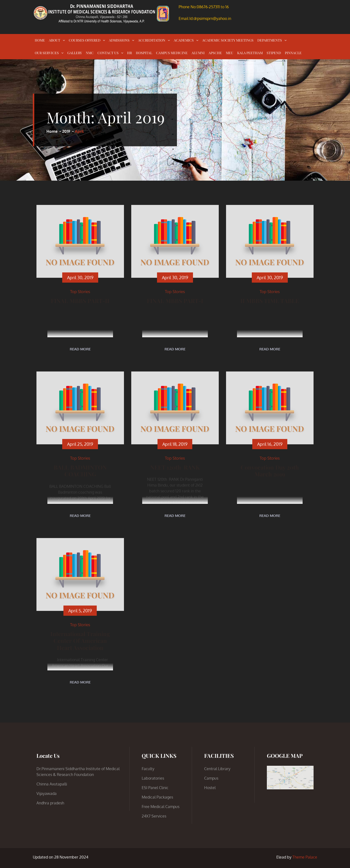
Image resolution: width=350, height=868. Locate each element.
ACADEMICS (184, 40)
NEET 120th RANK (175, 467)
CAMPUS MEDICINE (172, 53)
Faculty (148, 769)
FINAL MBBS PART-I (175, 300)
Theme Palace (305, 857)
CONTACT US (108, 53)
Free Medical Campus (161, 807)
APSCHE (215, 53)
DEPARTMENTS (270, 40)
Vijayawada (47, 793)
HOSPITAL (144, 53)
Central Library (217, 769)
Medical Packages (157, 797)
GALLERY (75, 53)
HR (130, 53)
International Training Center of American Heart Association (80, 640)
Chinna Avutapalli (52, 784)
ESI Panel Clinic (155, 788)
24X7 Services (154, 816)
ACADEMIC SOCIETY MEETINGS (228, 40)
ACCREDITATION (152, 40)
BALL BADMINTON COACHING (80, 470)
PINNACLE (293, 53)
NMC (90, 53)
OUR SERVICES (47, 53)
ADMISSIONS (119, 40)
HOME (40, 40)
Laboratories (153, 778)
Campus (211, 778)
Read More (80, 349)
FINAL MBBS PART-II (80, 300)
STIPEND (274, 53)
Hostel (210, 788)
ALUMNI (198, 53)
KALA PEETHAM (250, 53)
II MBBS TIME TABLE (270, 300)
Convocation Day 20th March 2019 (270, 470)
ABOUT (55, 40)
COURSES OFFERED (85, 40)
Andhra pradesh (50, 803)
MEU (230, 53)
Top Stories (80, 292)
